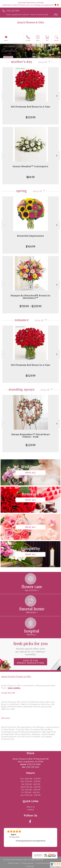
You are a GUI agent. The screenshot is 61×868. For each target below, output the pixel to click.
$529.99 (31, 117)
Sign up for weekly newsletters (30, 662)
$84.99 (30, 177)
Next (57, 96)
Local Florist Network (45, 863)
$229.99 (30, 445)
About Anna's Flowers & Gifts (16, 676)
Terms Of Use (13, 863)
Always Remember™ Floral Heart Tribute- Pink (31, 436)
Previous (4, 96)
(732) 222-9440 (13, 11)
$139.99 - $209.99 (30, 306)
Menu (6, 41)
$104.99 (30, 246)
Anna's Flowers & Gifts (31, 22)
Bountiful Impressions (31, 236)
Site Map (30, 866)
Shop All (43, 62)
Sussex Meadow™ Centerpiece (30, 166)
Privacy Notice (28, 863)
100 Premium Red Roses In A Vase (30, 107)
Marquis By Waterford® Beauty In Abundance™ (30, 297)
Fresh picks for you (30, 649)
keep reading (14, 688)
